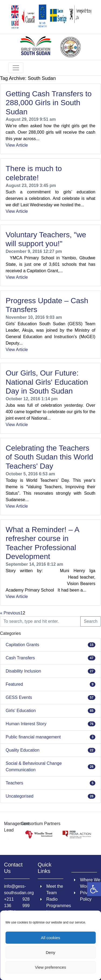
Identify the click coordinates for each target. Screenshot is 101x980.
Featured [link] (14, 684)
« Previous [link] (10, 613)
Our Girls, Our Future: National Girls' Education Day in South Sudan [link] (47, 382)
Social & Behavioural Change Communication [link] (34, 767)
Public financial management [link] (33, 737)
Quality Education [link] (22, 750)
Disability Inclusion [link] (23, 671)
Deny (50, 952)
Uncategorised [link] (20, 796)
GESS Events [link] (19, 697)
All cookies (51, 938)
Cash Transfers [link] (20, 658)
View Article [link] (17, 145)
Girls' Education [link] (21, 711)
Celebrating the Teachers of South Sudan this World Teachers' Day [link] (49, 457)
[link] (94, 889)
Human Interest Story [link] (26, 724)
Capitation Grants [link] (22, 645)
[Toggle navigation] (16, 68)
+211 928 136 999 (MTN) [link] (17, 906)
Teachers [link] (14, 783)
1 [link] (22, 613)
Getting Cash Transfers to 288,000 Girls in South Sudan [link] (49, 103)
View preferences (51, 967)
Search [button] (91, 621)
